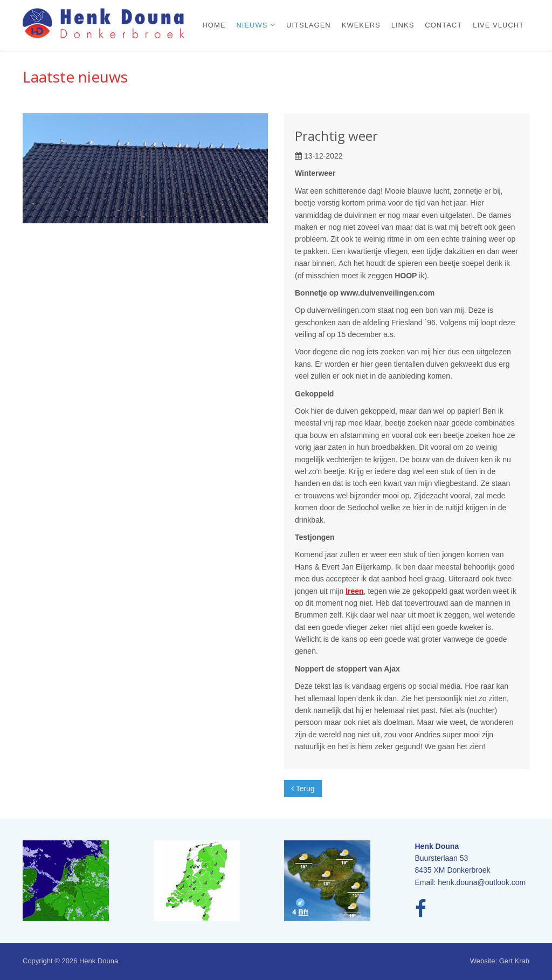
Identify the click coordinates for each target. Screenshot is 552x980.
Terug (303, 789)
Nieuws (253, 25)
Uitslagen (309, 25)
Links (403, 25)
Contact (443, 25)
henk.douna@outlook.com (482, 882)
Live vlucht (498, 25)
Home (214, 25)
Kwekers (361, 25)
